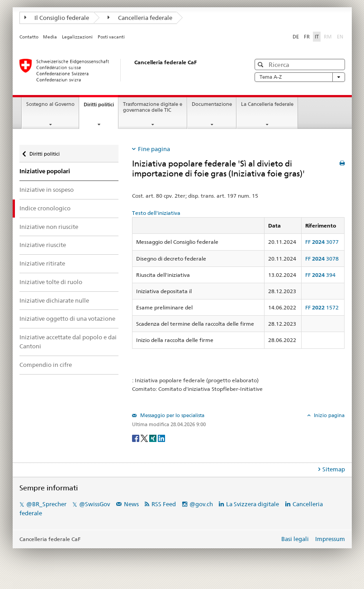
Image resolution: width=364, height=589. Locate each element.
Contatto (29, 37)
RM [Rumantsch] (328, 37)
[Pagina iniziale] (126, 70)
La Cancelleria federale (267, 104)
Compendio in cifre (46, 365)
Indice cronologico (45, 208)
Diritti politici (101, 107)
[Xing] (154, 438)
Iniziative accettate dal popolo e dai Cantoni (68, 342)
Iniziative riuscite (43, 245)
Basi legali (295, 539)
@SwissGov (95, 504)
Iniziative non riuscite (49, 227)
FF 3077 (322, 242)
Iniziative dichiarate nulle (54, 300)
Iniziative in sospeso (47, 190)
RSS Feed (164, 504)
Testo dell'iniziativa (156, 213)
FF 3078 (322, 259)
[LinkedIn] (161, 438)
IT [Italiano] (317, 37)
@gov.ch (201, 504)
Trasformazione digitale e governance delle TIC (153, 107)
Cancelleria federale (140, 18)
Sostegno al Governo (50, 104)
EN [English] (340, 37)
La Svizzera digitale (253, 504)
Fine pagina (154, 149)
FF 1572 (322, 307)
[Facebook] (136, 438)
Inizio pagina (329, 415)
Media (50, 37)
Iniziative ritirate (42, 263)
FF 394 (320, 275)
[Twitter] (145, 438)
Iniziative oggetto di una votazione (67, 318)
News (131, 504)
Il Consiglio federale (57, 18)
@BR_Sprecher (46, 504)
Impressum (330, 539)
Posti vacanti (111, 37)
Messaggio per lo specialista (172, 415)
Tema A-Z (300, 77)
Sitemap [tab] (334, 469)
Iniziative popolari (45, 171)
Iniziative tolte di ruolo (51, 282)
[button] (262, 64)
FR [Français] (307, 37)
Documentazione (212, 104)
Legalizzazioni (77, 37)
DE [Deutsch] (296, 37)
